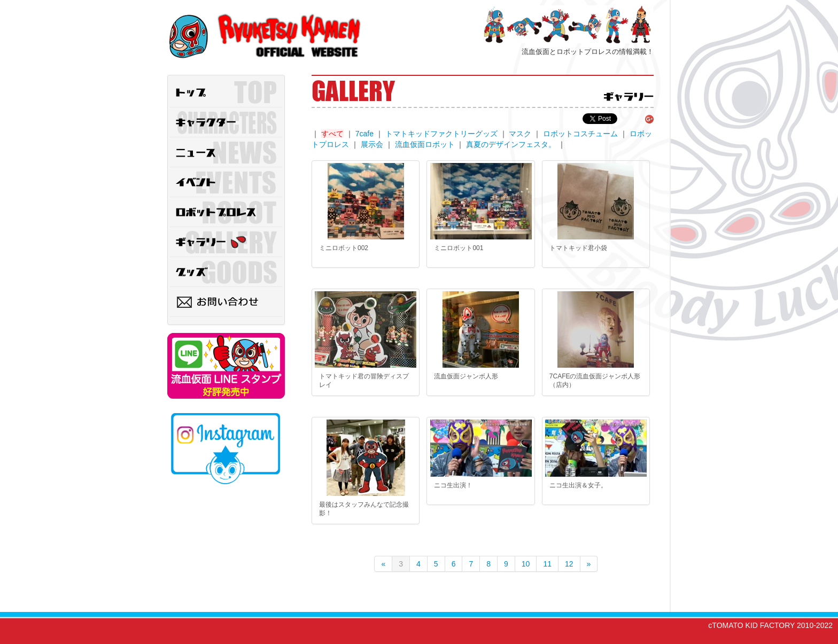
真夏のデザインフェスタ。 (511, 144)
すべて (332, 134)
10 (526, 564)
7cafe (364, 134)
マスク (520, 134)
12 (569, 564)
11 (547, 564)
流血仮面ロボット (425, 144)
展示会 (372, 144)
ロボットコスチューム (580, 134)
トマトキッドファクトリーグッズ (441, 134)
